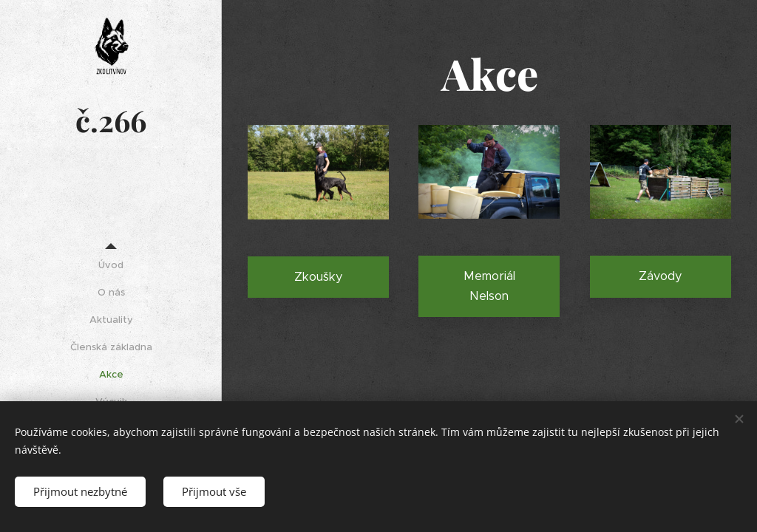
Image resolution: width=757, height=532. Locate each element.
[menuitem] (111, 265)
